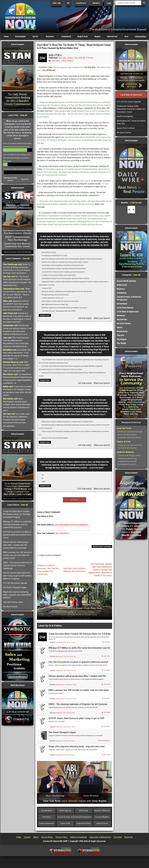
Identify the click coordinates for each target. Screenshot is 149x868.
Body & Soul (83, 36)
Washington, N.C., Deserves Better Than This (131, 122)
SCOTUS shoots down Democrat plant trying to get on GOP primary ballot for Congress (17, 576)
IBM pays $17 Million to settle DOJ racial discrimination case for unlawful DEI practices (17, 524)
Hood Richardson (105, 742)
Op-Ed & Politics (79, 573)
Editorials (67, 573)
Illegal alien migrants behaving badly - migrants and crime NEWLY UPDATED (17, 595)
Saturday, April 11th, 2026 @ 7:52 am (66, 700)
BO (68, 3)
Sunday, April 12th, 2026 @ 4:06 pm (66, 658)
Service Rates (47, 839)
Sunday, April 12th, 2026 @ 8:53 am (66, 672)
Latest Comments (47, 825)
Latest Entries (102, 825)
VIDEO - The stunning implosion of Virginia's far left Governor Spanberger (17, 565)
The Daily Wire (90, 67)
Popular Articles (124, 442)
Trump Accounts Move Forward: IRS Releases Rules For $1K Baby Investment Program (17, 514)
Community (66, 36)
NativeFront (112, 36)
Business (50, 36)
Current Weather (102, 818)
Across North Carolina (126, 281)
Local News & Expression (128, 312)
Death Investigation (125, 116)
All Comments (9, 426)
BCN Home (84, 812)
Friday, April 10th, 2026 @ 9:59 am (65, 742)
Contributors (81, 3)
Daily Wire (56, 61)
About (36, 839)
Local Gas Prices (124, 428)
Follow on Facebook (78, 839)
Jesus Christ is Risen (126, 128)
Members (96, 3)
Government (20, 36)
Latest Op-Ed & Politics (50, 627)
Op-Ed (35, 36)
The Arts (120, 335)
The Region (122, 339)
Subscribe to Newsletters (100, 839)
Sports (120, 327)
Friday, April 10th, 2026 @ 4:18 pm (65, 714)
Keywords (129, 839)
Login (109, 3)
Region (97, 36)
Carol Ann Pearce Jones (13, 602)
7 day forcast (136, 203)
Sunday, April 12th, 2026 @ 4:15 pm (66, 644)
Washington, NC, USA (131, 215)
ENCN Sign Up (65, 812)
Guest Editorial (79, 570)
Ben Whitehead (49, 70)
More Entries (67, 61)
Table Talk (57, 3)
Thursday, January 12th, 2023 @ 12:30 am (75, 58)
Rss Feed (118, 839)
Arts (126, 36)
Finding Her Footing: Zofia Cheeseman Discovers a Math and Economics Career (131, 109)
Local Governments (125, 308)
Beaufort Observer (102, 812)
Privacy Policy (62, 839)
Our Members (47, 812)
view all (24, 115)
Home (6, 36)
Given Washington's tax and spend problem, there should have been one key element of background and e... (17, 405)
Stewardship (141, 36)
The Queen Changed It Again (15, 587)
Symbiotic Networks (125, 452)
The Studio (121, 343)
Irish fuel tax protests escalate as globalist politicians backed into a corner (17, 535)
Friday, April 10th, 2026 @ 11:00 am (66, 728)
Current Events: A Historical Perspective (74, 818)
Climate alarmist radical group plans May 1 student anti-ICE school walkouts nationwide (15, 545)
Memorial (121, 315)
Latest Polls (65, 825)
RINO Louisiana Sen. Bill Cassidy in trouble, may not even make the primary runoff (17, 555)
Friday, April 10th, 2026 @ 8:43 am (65, 756)
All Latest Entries (10, 606)
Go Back (74, 500)
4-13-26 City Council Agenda (15, 583)
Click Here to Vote (10, 178)
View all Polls (25, 179)
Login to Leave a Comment (50, 557)
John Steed (107, 658)
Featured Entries (84, 825)
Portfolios (47, 818)
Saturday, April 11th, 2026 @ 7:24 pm (66, 686)
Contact (27, 839)
